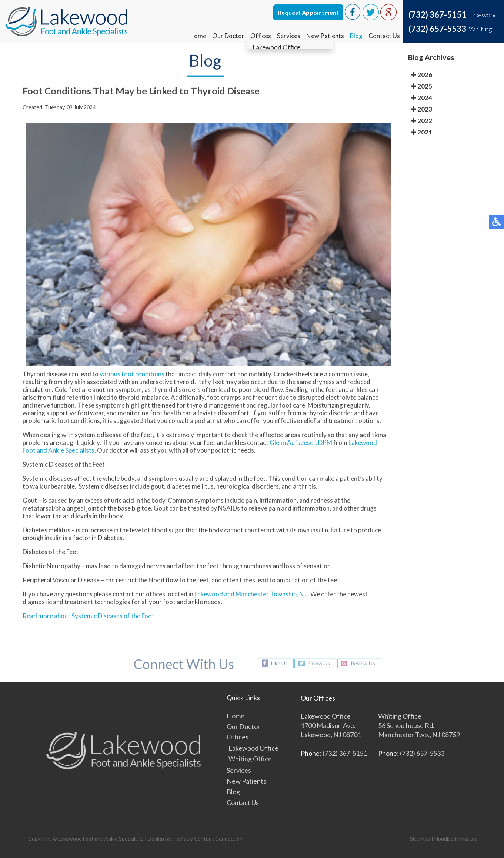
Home (197, 36)
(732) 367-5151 (437, 15)
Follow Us (319, 663)
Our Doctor (228, 36)
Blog (356, 36)
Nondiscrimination (455, 839)
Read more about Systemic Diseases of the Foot (89, 617)
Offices (260, 36)
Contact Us (384, 36)
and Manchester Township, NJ (265, 595)
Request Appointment (308, 12)
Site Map (420, 839)
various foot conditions (132, 375)
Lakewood (209, 595)
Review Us (363, 663)
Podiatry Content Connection (208, 839)
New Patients (325, 36)
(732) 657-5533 (437, 29)
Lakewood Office (253, 748)
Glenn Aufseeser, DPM (301, 444)
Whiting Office (250, 759)
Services (288, 36)
